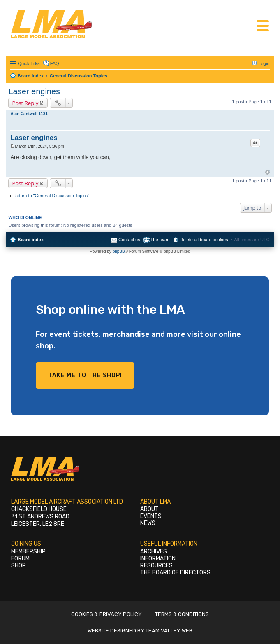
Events (151, 516)
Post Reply (25, 103)
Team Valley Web (169, 631)
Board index (30, 240)
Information (158, 559)
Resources (156, 566)
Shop (19, 566)
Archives (154, 552)
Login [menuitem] (264, 63)
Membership (28, 552)
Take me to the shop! (85, 375)
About (149, 509)
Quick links (29, 63)
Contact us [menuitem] (129, 240)
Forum (20, 559)
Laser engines (34, 91)
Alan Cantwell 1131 (29, 114)
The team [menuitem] (160, 240)
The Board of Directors (175, 573)
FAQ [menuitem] (55, 63)
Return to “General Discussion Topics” (51, 196)
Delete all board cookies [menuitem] (204, 240)
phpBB (119, 251)
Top (267, 172)
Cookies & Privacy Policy (106, 614)
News (148, 523)
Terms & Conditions (182, 614)
